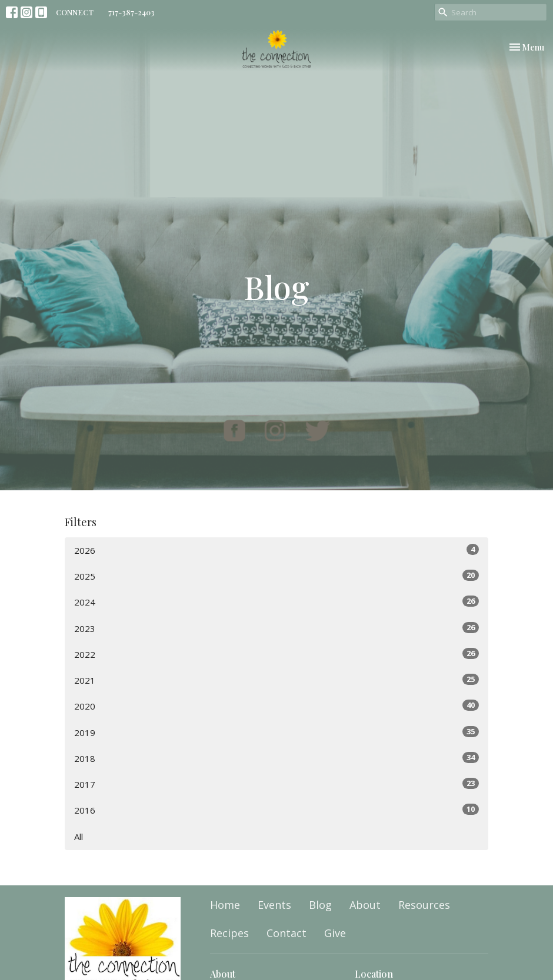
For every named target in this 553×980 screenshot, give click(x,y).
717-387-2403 (131, 12)
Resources (424, 905)
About (365, 905)
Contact (287, 933)
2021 (276, 680)
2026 (276, 550)
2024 (276, 602)
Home (225, 905)
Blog (320, 905)
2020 (276, 706)
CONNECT (75, 12)
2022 (276, 654)
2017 (276, 784)
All (79, 837)
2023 (276, 628)
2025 (276, 576)
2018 (276, 758)
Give (335, 933)
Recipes (229, 933)
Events (274, 905)
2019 (276, 732)
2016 (276, 810)
